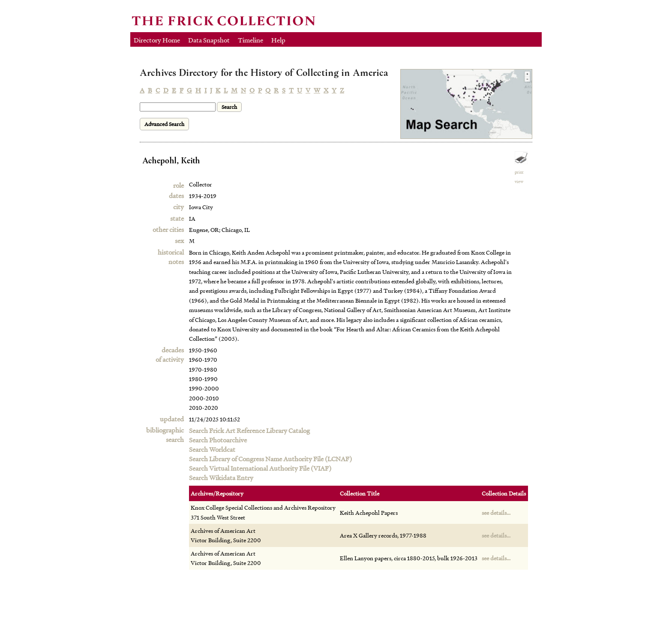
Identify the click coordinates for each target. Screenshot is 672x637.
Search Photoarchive (218, 440)
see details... (496, 512)
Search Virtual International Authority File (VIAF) (260, 468)
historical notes (171, 257)
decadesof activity (170, 355)
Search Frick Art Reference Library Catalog (249, 430)
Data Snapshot (209, 40)
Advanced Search (164, 124)
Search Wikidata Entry (221, 478)
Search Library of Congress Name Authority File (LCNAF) (270, 459)
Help (278, 40)
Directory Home (157, 40)
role (178, 185)
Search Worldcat (212, 449)
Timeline (250, 40)
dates (176, 195)
